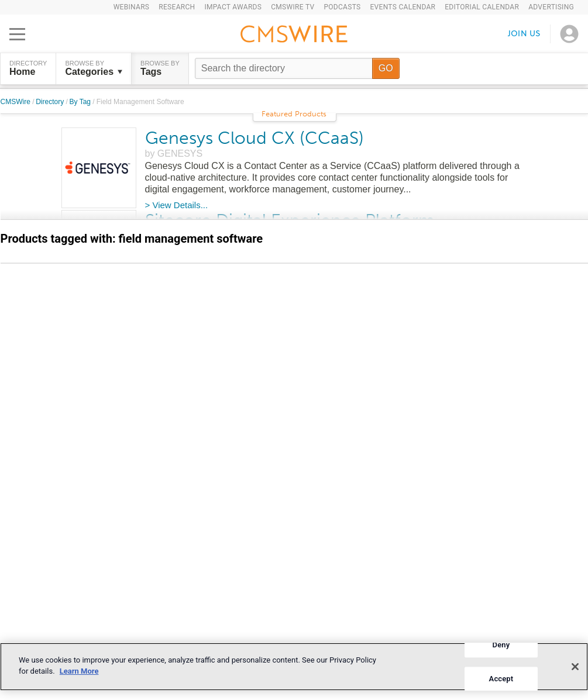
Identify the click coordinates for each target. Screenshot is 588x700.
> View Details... (177, 205)
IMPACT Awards (233, 7)
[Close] (575, 667)
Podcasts (342, 7)
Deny (501, 645)
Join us (524, 34)
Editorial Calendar (482, 7)
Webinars (132, 7)
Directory (51, 102)
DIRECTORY (28, 68)
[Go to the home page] (294, 36)
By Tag (81, 102)
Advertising (551, 7)
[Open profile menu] (569, 34)
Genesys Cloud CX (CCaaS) (255, 138)
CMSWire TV (293, 7)
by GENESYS (174, 154)
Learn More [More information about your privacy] (79, 671)
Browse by (94, 68)
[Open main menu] (17, 34)
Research (177, 7)
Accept (501, 679)
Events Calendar (403, 7)
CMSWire (17, 102)
